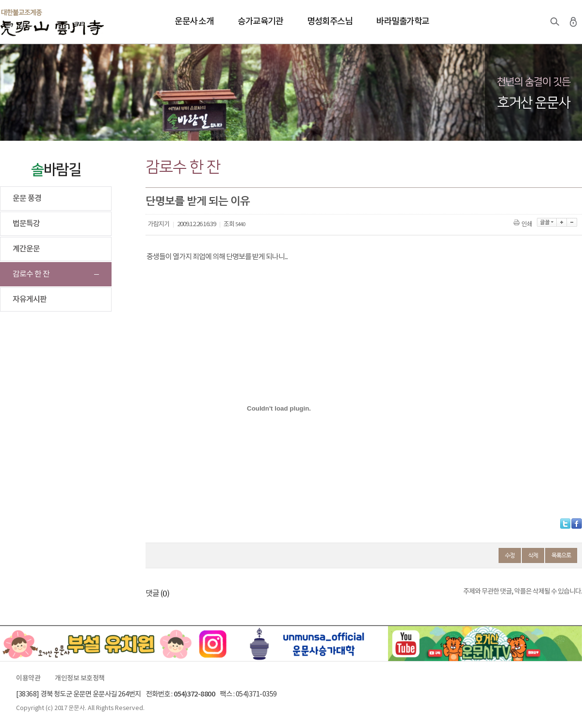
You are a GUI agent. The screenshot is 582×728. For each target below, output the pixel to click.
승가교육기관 (260, 22)
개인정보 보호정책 (80, 678)
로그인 (573, 22)
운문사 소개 (194, 22)
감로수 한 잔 (31, 274)
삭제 (533, 555)
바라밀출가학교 (403, 22)
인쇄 (524, 224)
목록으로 (561, 555)
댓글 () (157, 594)
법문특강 (26, 224)
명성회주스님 (330, 22)
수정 (510, 555)
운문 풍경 (27, 199)
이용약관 (28, 678)
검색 (555, 22)
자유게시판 (30, 299)
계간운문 (26, 249)
